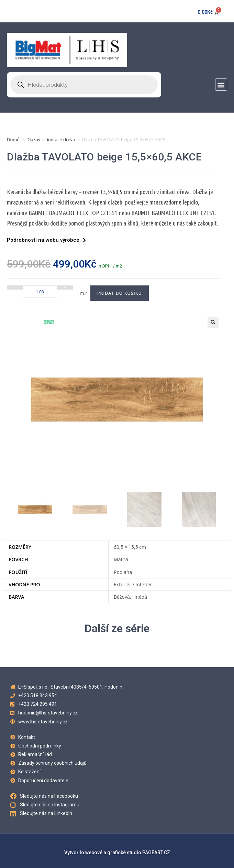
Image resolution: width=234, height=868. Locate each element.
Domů (13, 139)
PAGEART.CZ (156, 853)
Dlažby (34, 139)
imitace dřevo (61, 139)
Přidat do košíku (120, 293)
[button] (221, 85)
